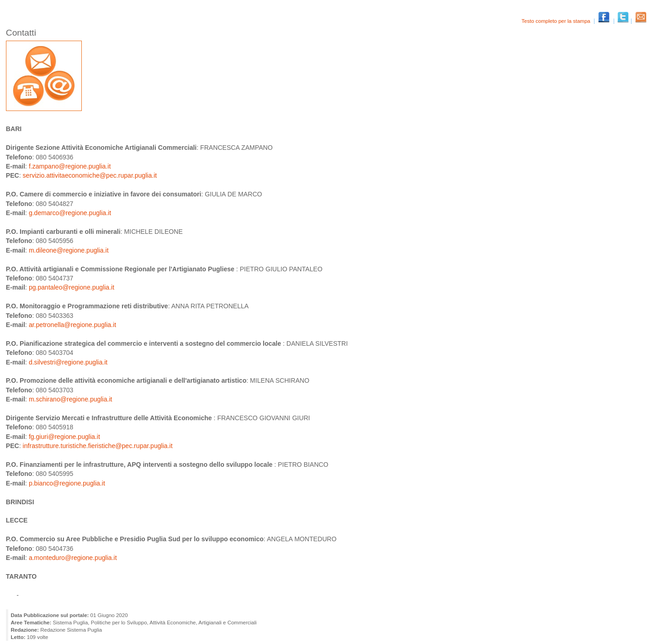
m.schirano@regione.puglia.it (71, 399)
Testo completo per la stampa (557, 21)
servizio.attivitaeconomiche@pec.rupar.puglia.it (90, 175)
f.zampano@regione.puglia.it (70, 166)
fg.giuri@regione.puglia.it (64, 437)
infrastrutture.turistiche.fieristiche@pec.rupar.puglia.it (98, 446)
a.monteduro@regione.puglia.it (73, 558)
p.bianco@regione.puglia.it (67, 483)
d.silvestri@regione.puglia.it (68, 362)
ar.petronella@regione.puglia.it (72, 325)
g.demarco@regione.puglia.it (70, 213)
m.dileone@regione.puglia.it (69, 250)
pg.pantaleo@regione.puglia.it (72, 287)
